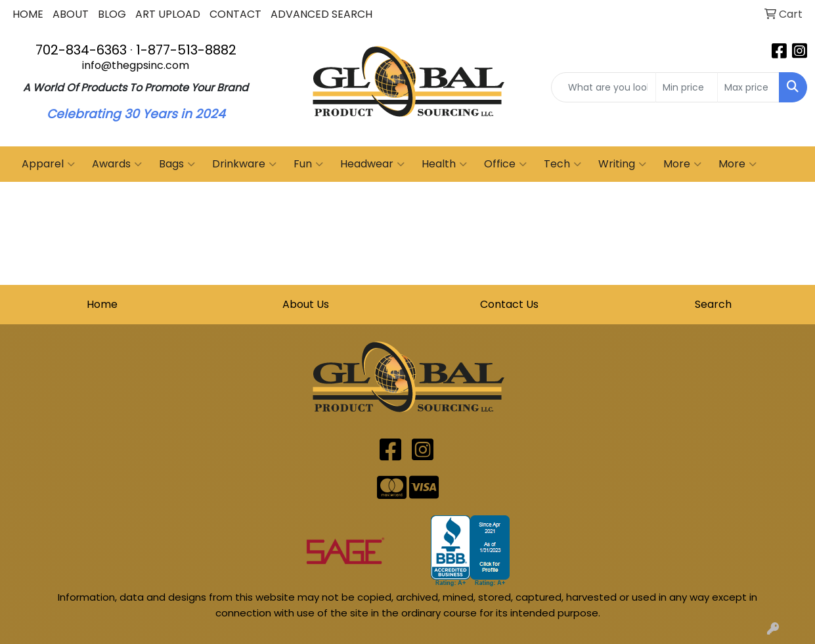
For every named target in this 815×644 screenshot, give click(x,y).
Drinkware (244, 164)
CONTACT (235, 14)
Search (713, 304)
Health (444, 164)
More (682, 164)
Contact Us (509, 304)
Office (505, 164)
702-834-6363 (81, 50)
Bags (177, 164)
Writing (622, 164)
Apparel (48, 164)
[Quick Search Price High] (748, 87)
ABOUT (71, 14)
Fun (308, 164)
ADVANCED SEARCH (321, 14)
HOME (28, 14)
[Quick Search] (604, 87)
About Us (306, 304)
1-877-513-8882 (186, 50)
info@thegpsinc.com (136, 65)
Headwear (372, 164)
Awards (117, 164)
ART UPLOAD (168, 14)
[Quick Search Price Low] (687, 87)
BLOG (112, 14)
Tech (562, 164)
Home (102, 304)
